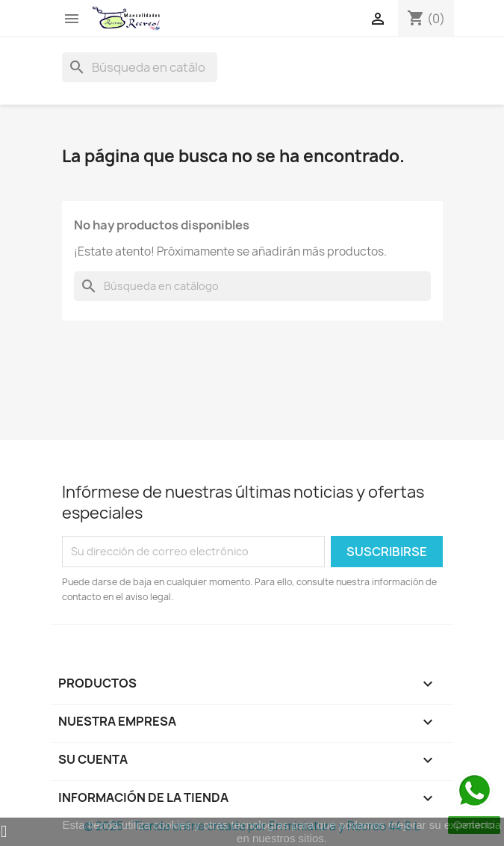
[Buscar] (140, 67)
